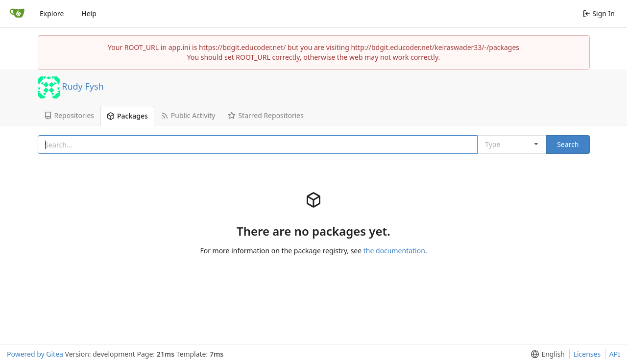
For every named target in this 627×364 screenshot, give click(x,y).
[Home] (17, 14)
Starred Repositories (266, 115)
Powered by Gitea (35, 354)
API (615, 354)
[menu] (546, 354)
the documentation (394, 251)
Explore (52, 13)
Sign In (599, 13)
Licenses (587, 354)
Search (568, 144)
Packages (127, 116)
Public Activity (188, 115)
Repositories (69, 115)
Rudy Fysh (83, 86)
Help (89, 13)
